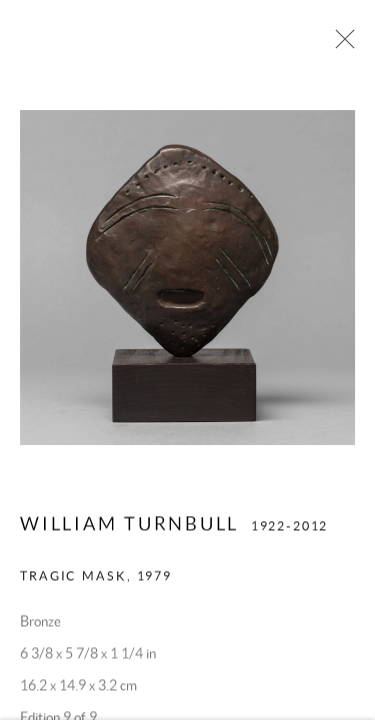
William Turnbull (129, 526)
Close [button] (340, 45)
